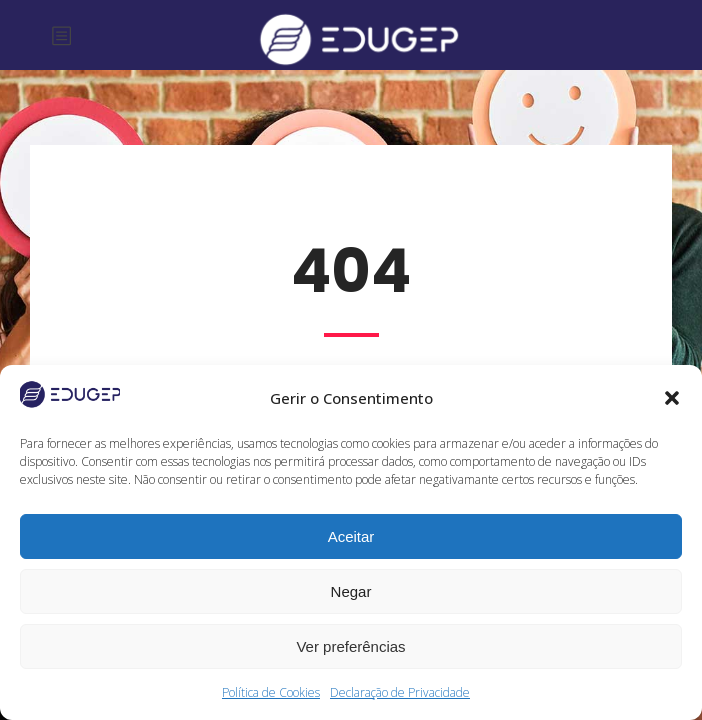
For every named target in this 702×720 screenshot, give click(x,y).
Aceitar (351, 536)
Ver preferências (350, 646)
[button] (672, 398)
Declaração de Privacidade (400, 692)
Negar (351, 591)
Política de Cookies (271, 692)
